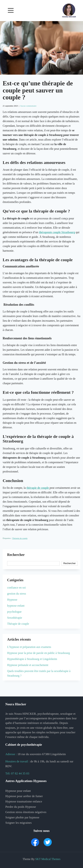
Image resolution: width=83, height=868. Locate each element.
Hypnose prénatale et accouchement (28, 665)
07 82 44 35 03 (20, 773)
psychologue (14, 612)
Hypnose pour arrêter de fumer (24, 796)
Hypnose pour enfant (18, 791)
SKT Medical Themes (48, 859)
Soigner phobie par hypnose (22, 817)
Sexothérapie (15, 618)
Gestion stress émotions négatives (26, 812)
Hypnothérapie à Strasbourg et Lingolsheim (32, 659)
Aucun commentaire (28, 106)
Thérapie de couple (20, 538)
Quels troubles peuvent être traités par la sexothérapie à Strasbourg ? (39, 673)
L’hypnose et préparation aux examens (29, 647)
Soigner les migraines (18, 823)
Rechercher (16, 555)
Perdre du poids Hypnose (21, 807)
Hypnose (12, 600)
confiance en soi (16, 588)
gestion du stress (17, 594)
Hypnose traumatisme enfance (24, 801)
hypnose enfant (16, 606)
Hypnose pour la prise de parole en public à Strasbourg (38, 653)
